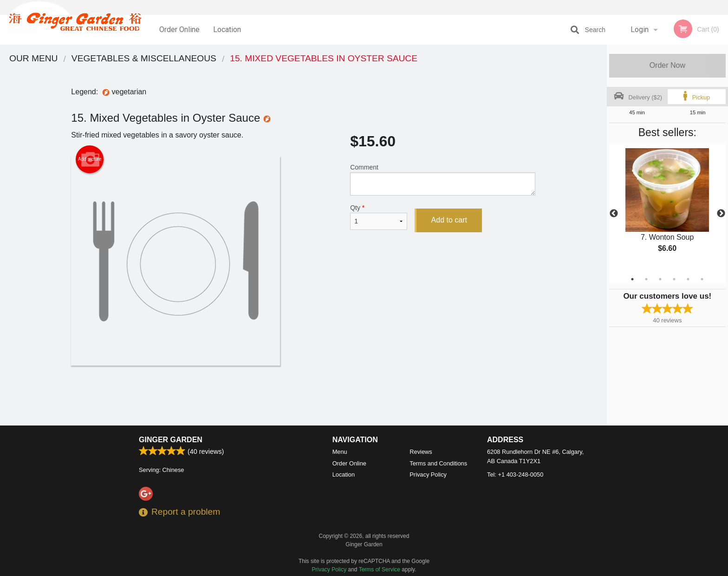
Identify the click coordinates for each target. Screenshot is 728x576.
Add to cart (449, 220)
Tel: (515, 475)
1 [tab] (632, 279)
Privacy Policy (428, 475)
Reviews (421, 452)
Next (721, 214)
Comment (443, 180)
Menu (340, 452)
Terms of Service (380, 569)
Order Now (667, 65)
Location (227, 29)
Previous (614, 214)
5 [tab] (688, 279)
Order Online (179, 29)
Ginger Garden (171, 440)
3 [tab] (660, 279)
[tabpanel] (667, 208)
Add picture (90, 159)
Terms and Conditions (438, 463)
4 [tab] (674, 279)
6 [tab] (702, 279)
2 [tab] (646, 279)
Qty (378, 217)
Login (640, 29)
